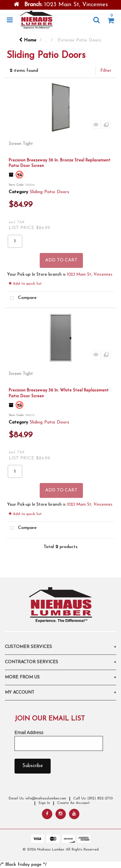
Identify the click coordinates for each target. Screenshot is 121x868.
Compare (22, 298)
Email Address (29, 732)
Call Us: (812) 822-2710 (93, 798)
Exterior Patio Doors (79, 40)
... (46, 40)
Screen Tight (21, 144)
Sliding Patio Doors (49, 192)
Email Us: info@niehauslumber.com (37, 798)
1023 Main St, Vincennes (90, 275)
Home (28, 40)
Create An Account (73, 803)
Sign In (44, 803)
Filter (106, 71)
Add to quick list (25, 284)
